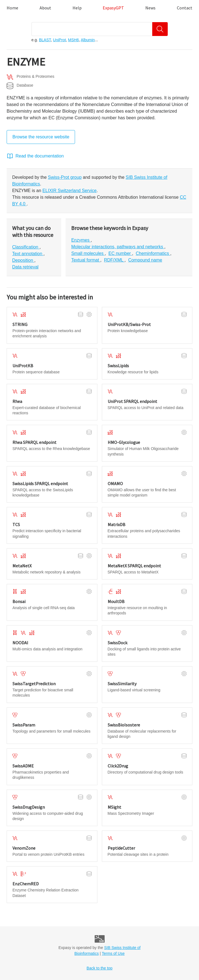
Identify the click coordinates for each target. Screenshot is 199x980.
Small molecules (88, 253)
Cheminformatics (153, 253)
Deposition (23, 260)
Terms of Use (113, 953)
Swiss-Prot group (65, 177)
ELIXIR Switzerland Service (69, 191)
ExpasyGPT (113, 8)
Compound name (145, 260)
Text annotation (28, 254)
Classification (26, 247)
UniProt (59, 40)
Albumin (88, 40)
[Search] (160, 29)
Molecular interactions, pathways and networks (118, 247)
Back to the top (99, 968)
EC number (120, 253)
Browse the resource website (41, 137)
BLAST (45, 40)
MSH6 (73, 40)
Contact (185, 8)
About (45, 8)
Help (77, 8)
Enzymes (81, 240)
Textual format (86, 260)
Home (12, 8)
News (150, 8)
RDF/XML (114, 260)
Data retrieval (25, 267)
